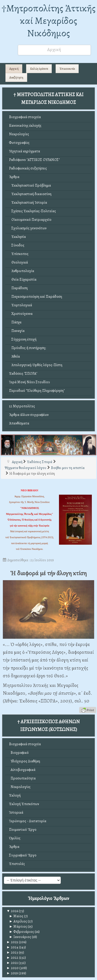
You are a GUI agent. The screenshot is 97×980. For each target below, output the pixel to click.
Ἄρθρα (14, 177)
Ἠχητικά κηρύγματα (25, 151)
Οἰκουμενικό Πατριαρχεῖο (30, 220)
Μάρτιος (18, 926)
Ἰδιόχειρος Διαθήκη (25, 761)
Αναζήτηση (16, 77)
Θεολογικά (18, 262)
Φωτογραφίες (19, 143)
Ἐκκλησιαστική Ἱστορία (28, 203)
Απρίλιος (18, 921)
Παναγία (17, 331)
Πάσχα (15, 322)
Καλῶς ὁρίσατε (39, 69)
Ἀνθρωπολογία (22, 271)
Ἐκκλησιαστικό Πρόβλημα (30, 185)
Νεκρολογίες (19, 134)
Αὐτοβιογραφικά (22, 770)
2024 (12, 947)
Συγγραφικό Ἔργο (23, 855)
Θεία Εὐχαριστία (23, 279)
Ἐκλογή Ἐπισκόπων (24, 804)
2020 (13, 968)
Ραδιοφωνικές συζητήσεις (28, 168)
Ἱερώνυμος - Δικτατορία (28, 821)
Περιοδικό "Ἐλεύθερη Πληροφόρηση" (37, 391)
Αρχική (14, 69)
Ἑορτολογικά (21, 305)
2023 (12, 952)
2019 (12, 973)
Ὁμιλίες (15, 838)
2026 (12, 911)
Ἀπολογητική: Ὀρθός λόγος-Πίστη (36, 365)
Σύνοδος (17, 245)
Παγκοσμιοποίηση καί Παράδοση (36, 297)
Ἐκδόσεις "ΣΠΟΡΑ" (23, 374)
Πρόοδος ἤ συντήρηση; (27, 348)
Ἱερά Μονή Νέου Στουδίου (29, 382)
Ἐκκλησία (17, 237)
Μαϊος (16, 916)
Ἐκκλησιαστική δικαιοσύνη (30, 194)
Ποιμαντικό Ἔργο (23, 830)
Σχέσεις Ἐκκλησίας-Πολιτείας (32, 211)
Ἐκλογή (15, 795)
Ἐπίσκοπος (19, 254)
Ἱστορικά (16, 812)
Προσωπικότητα (22, 778)
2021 (12, 963)
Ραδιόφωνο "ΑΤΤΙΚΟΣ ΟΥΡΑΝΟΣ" (34, 160)
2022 (12, 958)
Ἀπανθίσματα (19, 423)
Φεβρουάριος (21, 932)
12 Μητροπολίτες (22, 406)
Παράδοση (18, 288)
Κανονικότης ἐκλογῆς (25, 126)
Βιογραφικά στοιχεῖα (25, 117)
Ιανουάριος (20, 937)
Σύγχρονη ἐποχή (23, 339)
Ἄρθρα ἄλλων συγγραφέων (29, 415)
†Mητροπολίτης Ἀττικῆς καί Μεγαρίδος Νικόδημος (48, 21)
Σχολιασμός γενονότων (28, 228)
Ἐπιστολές (17, 864)
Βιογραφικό (19, 753)
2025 (12, 942)
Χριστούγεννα (21, 314)
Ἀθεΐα (14, 356)
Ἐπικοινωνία (67, 69)
